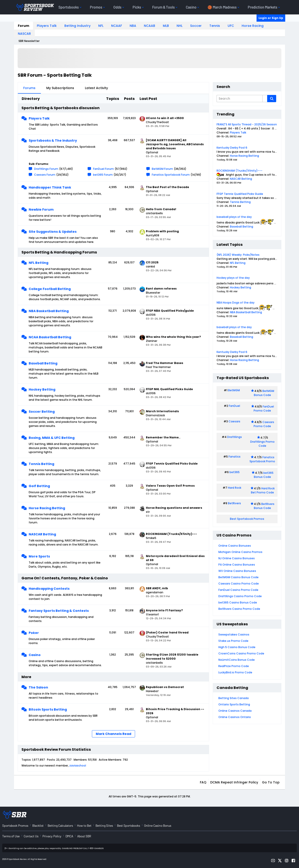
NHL (180, 26)
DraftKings (235, 437)
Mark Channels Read (113, 734)
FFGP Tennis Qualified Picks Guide (240, 194)
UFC (231, 26)
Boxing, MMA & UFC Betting (52, 438)
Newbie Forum (41, 210)
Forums (29, 88)
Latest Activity (96, 88)
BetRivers (234, 503)
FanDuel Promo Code (264, 409)
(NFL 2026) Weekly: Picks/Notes (238, 255)
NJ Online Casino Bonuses (237, 558)
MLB (166, 26)
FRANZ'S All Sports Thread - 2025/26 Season (247, 124)
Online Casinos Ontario (235, 717)
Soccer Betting (42, 412)
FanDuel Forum (103, 169)
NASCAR (24, 34)
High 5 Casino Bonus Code (237, 647)
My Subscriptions (60, 88)
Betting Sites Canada (234, 698)
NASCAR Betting (42, 534)
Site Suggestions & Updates (53, 232)
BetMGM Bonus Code (264, 393)
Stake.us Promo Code (233, 641)
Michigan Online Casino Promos (240, 552)
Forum (23, 26)
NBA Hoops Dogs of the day (236, 303)
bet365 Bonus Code (264, 475)
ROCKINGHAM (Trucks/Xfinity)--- (239, 171)
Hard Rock (235, 488)
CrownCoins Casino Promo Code (241, 653)
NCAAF (117, 26)
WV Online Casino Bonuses (237, 571)
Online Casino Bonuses (235, 546)
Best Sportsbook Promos (247, 519)
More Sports (39, 556)
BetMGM (234, 390)
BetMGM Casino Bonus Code (238, 577)
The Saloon (38, 687)
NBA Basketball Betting (49, 311)
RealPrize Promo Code (234, 666)
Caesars (234, 421)
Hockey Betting (42, 389)
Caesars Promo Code (264, 424)
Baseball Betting (43, 363)
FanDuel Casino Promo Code (238, 590)
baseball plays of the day (234, 217)
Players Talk (47, 26)
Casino (35, 655)
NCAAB (149, 26)
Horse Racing (253, 26)
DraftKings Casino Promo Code (240, 596)
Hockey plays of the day (233, 278)
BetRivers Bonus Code (264, 506)
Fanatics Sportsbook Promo (262, 459)
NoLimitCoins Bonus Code (237, 660)
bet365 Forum (103, 175)
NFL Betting (39, 263)
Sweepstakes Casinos (234, 634)
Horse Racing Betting (47, 508)
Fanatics (235, 457)
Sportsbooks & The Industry (53, 140)
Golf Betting (39, 486)
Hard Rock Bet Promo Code (263, 490)
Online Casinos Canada (235, 711)
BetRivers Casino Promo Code (239, 609)
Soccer (196, 26)
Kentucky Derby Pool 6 (232, 148)
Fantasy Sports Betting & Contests (59, 611)
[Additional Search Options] (265, 99)
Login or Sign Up (271, 18)
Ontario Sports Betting (234, 704)
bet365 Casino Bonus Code (238, 602)
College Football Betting (50, 289)
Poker (34, 633)
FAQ (203, 782)
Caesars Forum (45, 175)
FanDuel (234, 406)
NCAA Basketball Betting (50, 337)
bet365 (235, 472)
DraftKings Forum (46, 169)
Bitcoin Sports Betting (48, 709)
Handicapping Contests (49, 589)
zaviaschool (78, 766)
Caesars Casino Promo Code (239, 584)
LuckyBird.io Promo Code (235, 672)
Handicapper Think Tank (50, 187)
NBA (133, 26)
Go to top (271, 782)
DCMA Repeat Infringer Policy (234, 782)
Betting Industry (77, 26)
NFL (101, 26)
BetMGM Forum (162, 169)
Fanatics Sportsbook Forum (171, 175)
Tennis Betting (41, 464)
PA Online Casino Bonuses (237, 565)
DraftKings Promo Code (262, 444)
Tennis (215, 26)
